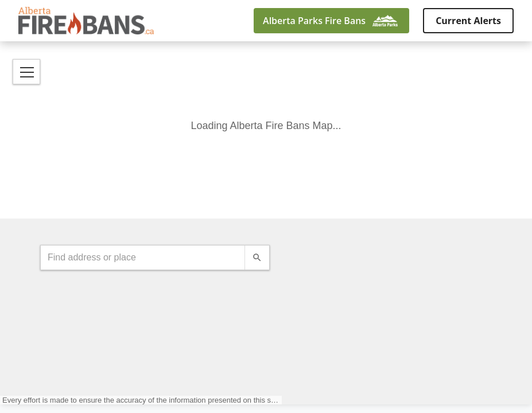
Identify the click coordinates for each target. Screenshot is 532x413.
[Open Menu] (26, 72)
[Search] (257, 258)
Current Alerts (468, 21)
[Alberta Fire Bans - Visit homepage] (86, 21)
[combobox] (143, 258)
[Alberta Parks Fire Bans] (331, 21)
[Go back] (196, 21)
